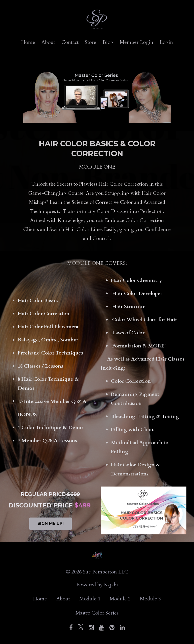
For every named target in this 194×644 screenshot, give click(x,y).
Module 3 (150, 599)
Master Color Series (97, 613)
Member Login (137, 42)
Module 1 (90, 599)
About (48, 42)
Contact (70, 42)
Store (91, 42)
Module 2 (120, 599)
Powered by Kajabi (97, 585)
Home (28, 42)
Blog (108, 42)
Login (166, 42)
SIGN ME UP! (51, 523)
